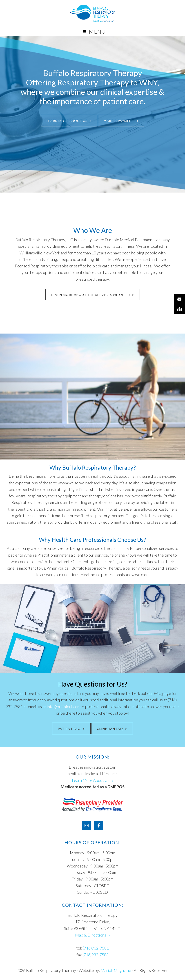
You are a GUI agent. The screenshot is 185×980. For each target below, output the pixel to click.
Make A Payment (119, 121)
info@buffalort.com (64, 707)
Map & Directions (91, 935)
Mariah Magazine (116, 970)
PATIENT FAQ (69, 729)
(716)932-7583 (96, 955)
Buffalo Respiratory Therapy (92, 13)
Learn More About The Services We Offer (90, 295)
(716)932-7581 (96, 948)
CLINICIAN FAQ (110, 729)
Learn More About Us (67, 121)
